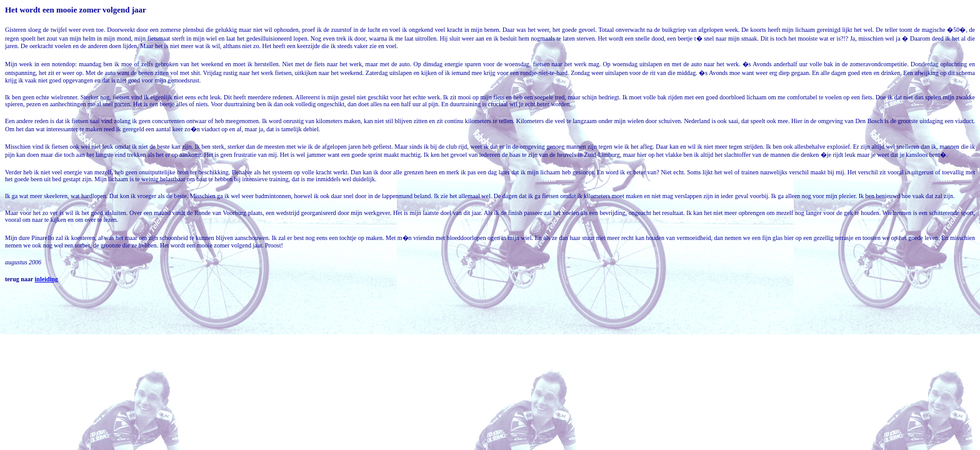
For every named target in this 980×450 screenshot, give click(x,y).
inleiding (47, 279)
